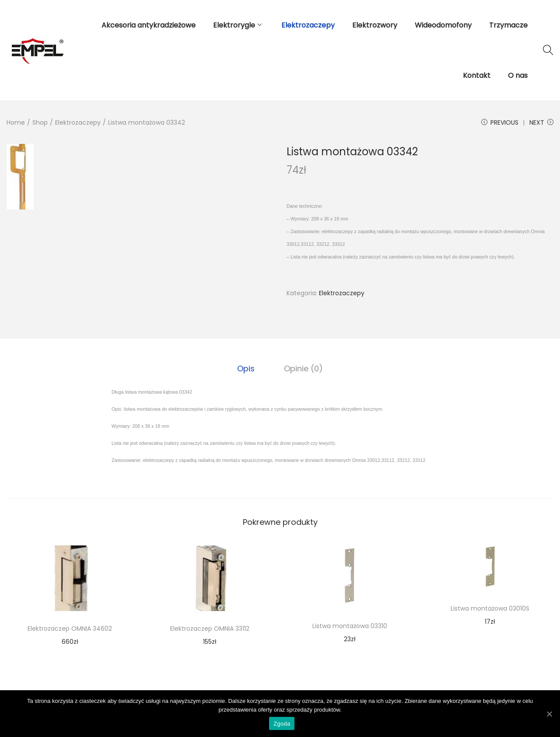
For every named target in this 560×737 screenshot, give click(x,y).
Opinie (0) (303, 368)
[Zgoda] (549, 714)
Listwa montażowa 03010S (490, 608)
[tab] (247, 368)
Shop (40, 122)
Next (541, 122)
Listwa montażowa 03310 (350, 625)
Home (16, 122)
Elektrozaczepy (78, 122)
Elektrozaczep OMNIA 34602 (70, 628)
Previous (500, 122)
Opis (247, 368)
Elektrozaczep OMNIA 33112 (210, 628)
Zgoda (282, 724)
